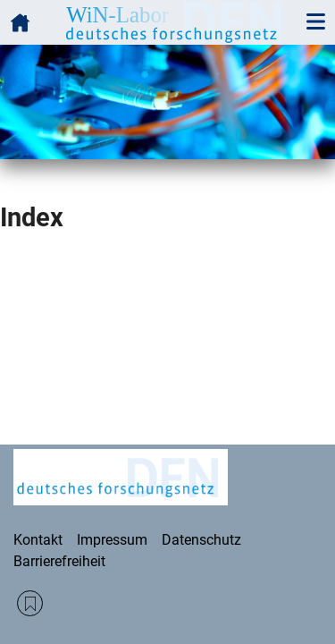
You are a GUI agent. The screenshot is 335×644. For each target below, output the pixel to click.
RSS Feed (30, 603)
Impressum (112, 540)
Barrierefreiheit (59, 561)
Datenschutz (201, 540)
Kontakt (38, 540)
